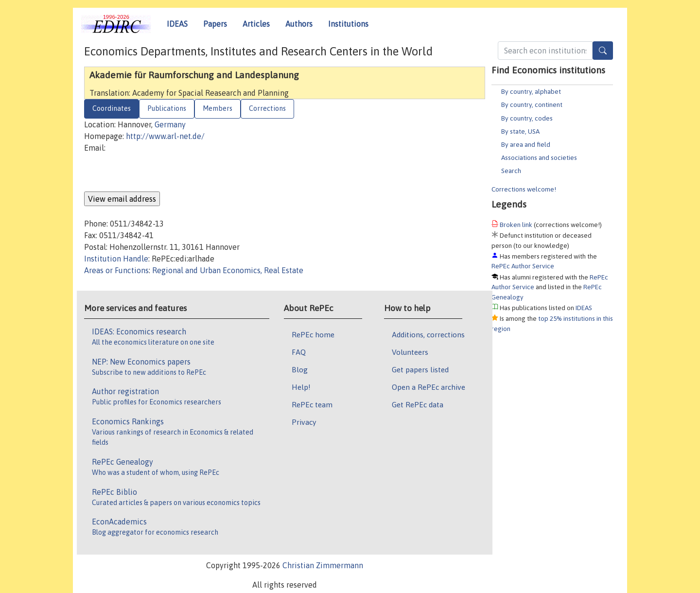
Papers (215, 24)
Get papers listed (420, 369)
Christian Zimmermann (323, 565)
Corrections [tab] (267, 108)
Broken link (516, 225)
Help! (301, 387)
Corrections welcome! (524, 189)
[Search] (603, 51)
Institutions (348, 24)
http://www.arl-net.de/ (165, 136)
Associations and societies (539, 157)
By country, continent (532, 105)
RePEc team (312, 404)
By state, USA (520, 131)
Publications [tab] (167, 108)
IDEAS (177, 24)
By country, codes (527, 118)
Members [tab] (218, 108)
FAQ (299, 352)
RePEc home (313, 334)
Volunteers (410, 352)
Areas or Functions (116, 270)
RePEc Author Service (523, 266)
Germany (170, 124)
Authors (299, 24)
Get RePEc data (418, 404)
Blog (300, 369)
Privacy (304, 422)
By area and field (526, 144)
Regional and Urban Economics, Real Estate (228, 270)
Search (511, 171)
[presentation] (158, 173)
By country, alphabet (531, 91)
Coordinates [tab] (112, 108)
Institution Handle (116, 259)
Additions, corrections (428, 334)
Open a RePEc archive (429, 387)
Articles (256, 24)
